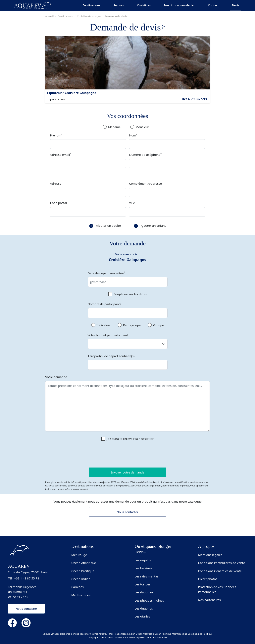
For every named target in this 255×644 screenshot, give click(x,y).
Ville (132, 203)
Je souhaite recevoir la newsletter (130, 439)
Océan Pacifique (83, 571)
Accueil (49, 16)
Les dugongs (144, 608)
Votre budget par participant (108, 335)
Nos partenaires (209, 600)
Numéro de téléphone (145, 155)
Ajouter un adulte (105, 226)
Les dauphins (144, 592)
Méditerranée (81, 595)
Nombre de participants (104, 304)
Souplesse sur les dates (130, 294)
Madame (114, 127)
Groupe (159, 325)
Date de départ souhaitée (106, 273)
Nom (133, 135)
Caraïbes (77, 587)
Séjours (119, 5)
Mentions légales (210, 555)
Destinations (92, 5)
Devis (236, 5)
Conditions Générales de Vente (220, 571)
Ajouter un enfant (150, 226)
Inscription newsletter (179, 5)
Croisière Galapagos (89, 16)
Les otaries (142, 616)
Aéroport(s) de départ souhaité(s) (111, 356)
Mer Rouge (79, 555)
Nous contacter (128, 512)
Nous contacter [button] (26, 609)
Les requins (143, 560)
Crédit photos (208, 579)
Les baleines (143, 568)
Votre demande (56, 377)
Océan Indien (81, 579)
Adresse (56, 183)
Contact (213, 5)
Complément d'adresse (145, 183)
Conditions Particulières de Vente (222, 563)
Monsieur (142, 127)
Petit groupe (132, 325)
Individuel (103, 325)
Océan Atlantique (84, 563)
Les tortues (143, 584)
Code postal (58, 203)
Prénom (56, 135)
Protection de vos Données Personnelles (217, 589)
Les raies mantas (147, 576)
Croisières (144, 5)
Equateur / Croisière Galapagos (72, 93)
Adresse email (61, 155)
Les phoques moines (149, 600)
